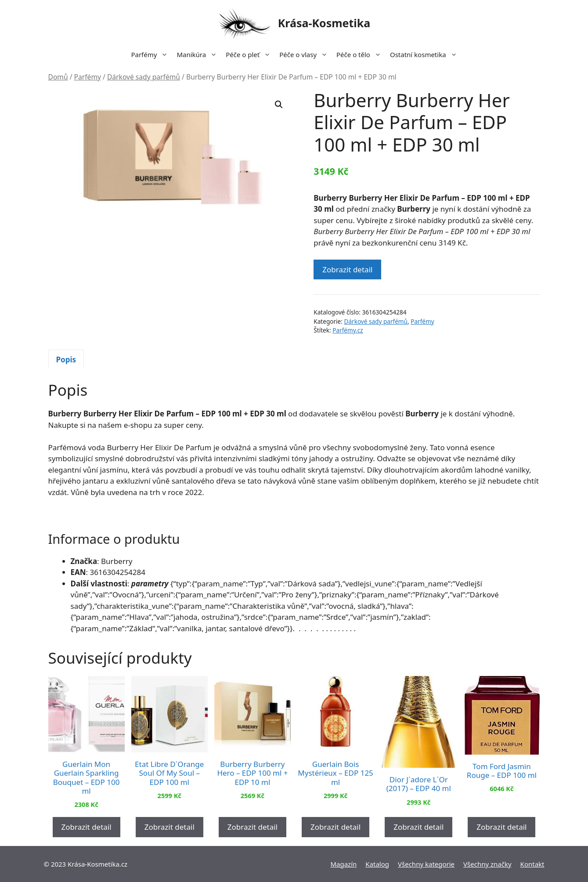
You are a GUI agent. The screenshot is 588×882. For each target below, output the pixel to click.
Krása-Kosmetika (324, 23)
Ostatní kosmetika (426, 54)
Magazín (343, 864)
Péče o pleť (250, 54)
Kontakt (532, 864)
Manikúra (199, 54)
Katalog (377, 864)
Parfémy (152, 54)
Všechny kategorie (426, 864)
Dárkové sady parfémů (144, 77)
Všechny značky (487, 864)
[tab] (66, 359)
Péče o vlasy (306, 54)
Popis (66, 360)
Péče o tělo (361, 54)
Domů (58, 77)
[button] (279, 105)
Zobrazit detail (347, 269)
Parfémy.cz (348, 330)
